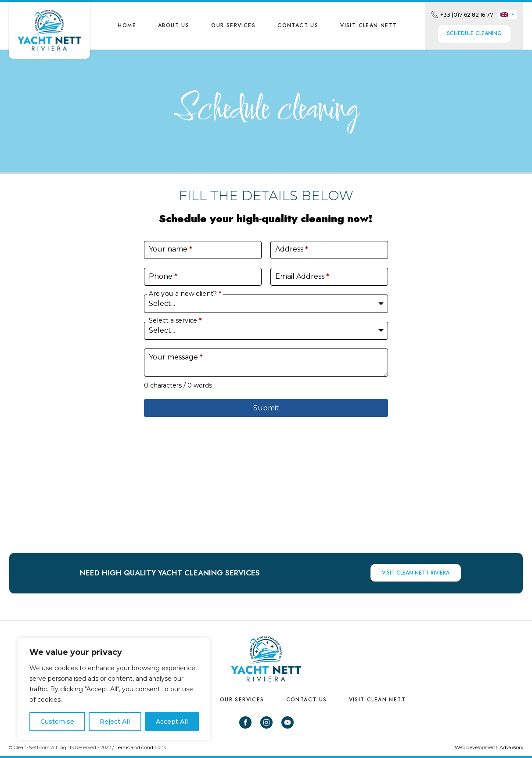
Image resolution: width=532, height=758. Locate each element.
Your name (171, 249)
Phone (163, 276)
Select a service (175, 321)
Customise (57, 722)
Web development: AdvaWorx (489, 747)
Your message (176, 357)
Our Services (233, 25)
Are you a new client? (185, 294)
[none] (507, 14)
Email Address (302, 276)
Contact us (298, 25)
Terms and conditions (141, 747)
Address (292, 249)
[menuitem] (507, 14)
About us (174, 25)
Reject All (115, 722)
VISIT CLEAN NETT (368, 25)
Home (127, 25)
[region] (114, 689)
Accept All (172, 722)
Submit (266, 408)
